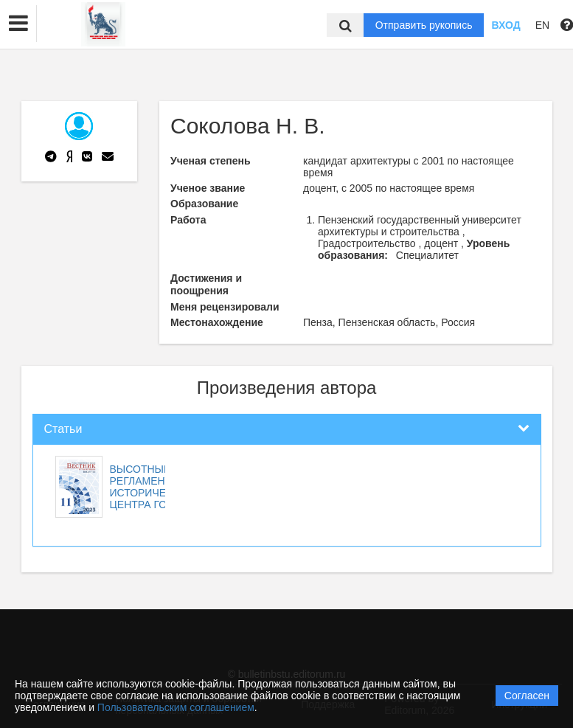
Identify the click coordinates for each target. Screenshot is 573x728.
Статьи (63, 429)
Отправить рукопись (424, 25)
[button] (18, 24)
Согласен (527, 696)
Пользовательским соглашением (176, 707)
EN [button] (542, 25)
